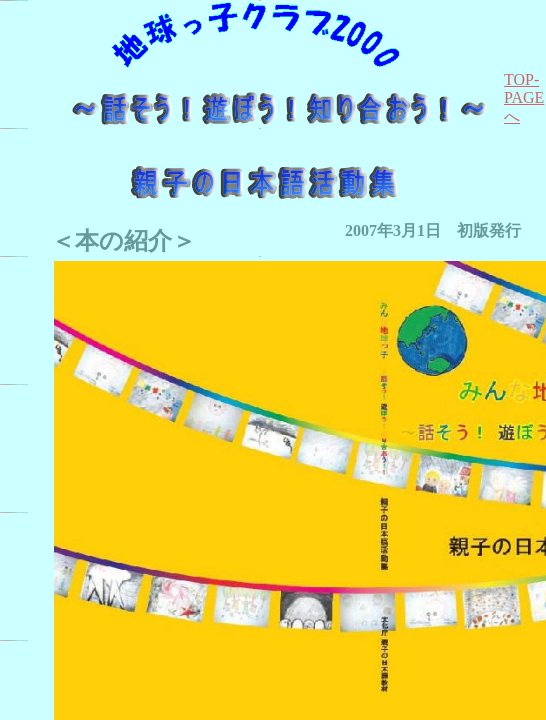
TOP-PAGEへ (524, 98)
